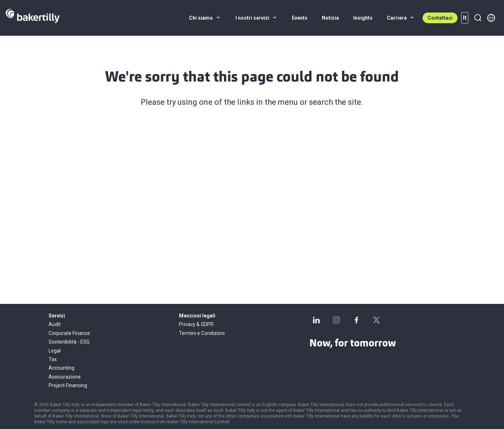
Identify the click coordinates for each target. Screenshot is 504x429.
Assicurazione (65, 377)
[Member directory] (491, 18)
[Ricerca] (478, 18)
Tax (53, 359)
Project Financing (68, 385)
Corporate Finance (69, 333)
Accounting (61, 368)
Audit (55, 324)
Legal (55, 351)
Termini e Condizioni (202, 333)
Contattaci (440, 18)
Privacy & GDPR (196, 324)
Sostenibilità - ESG (69, 342)
